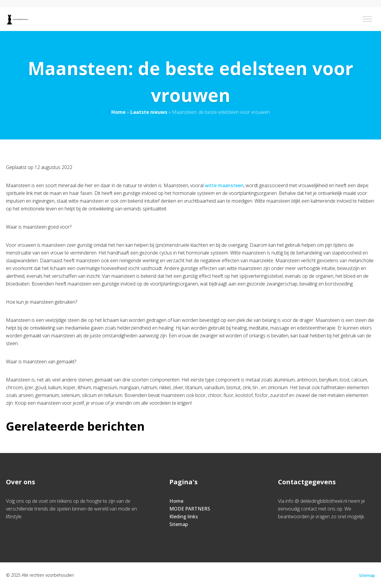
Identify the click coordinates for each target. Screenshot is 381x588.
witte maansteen (224, 185)
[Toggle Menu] (367, 19)
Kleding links (184, 516)
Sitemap (179, 524)
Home (118, 112)
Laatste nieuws (149, 112)
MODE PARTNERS (190, 509)
